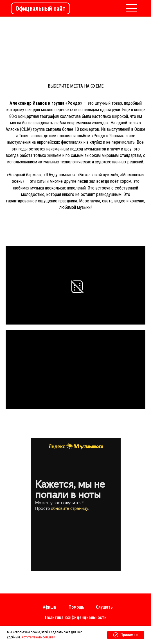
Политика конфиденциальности (76, 617)
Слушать (104, 607)
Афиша (49, 607)
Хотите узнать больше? (38, 637)
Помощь (76, 607)
